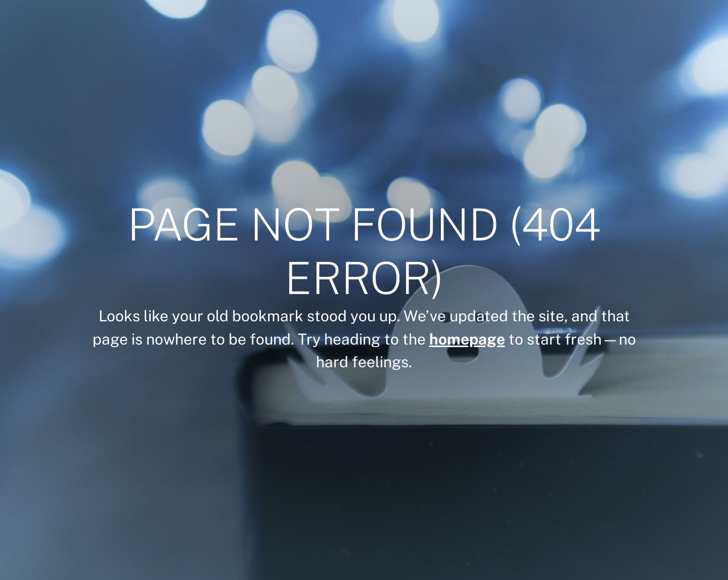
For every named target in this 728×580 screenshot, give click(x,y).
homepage (467, 339)
